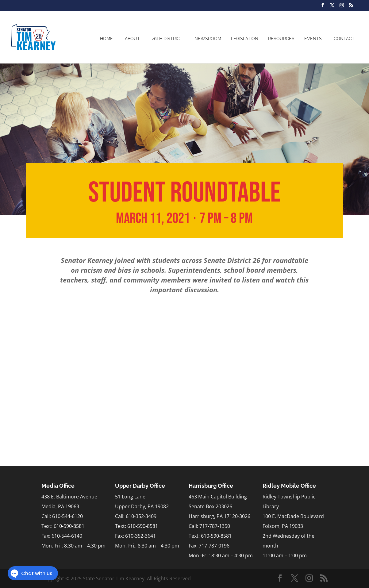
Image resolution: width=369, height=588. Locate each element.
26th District (167, 39)
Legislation (245, 39)
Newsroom (208, 39)
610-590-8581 (69, 526)
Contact (344, 39)
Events (313, 39)
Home (106, 39)
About (132, 39)
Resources (281, 39)
